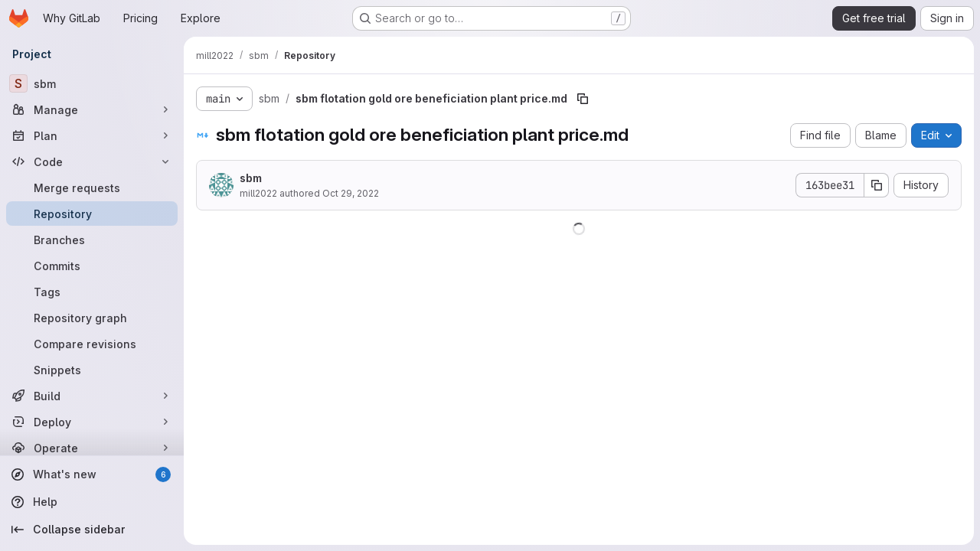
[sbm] (92, 83)
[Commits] (92, 266)
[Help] (92, 502)
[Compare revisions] (92, 344)
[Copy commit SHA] (877, 185)
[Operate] (92, 448)
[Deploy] (92, 422)
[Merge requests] (92, 187)
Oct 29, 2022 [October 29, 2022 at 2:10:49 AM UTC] (351, 193)
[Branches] (92, 240)
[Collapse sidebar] (92, 530)
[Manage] (92, 109)
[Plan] (92, 135)
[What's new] (92, 474)
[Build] (92, 396)
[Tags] (92, 292)
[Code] (92, 161)
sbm (251, 178)
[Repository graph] (92, 318)
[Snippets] (92, 370)
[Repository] (92, 214)
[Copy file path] (583, 99)
